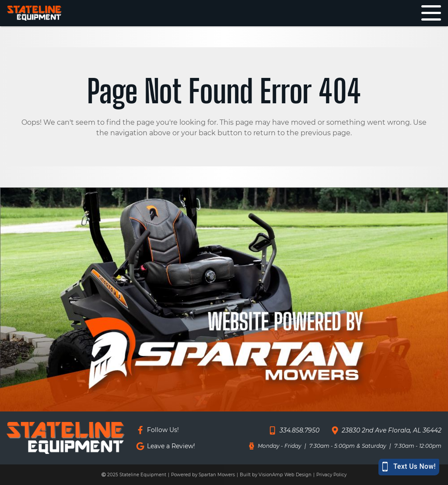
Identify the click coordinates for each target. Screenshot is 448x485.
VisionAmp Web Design (285, 475)
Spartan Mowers (217, 475)
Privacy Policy (331, 475)
